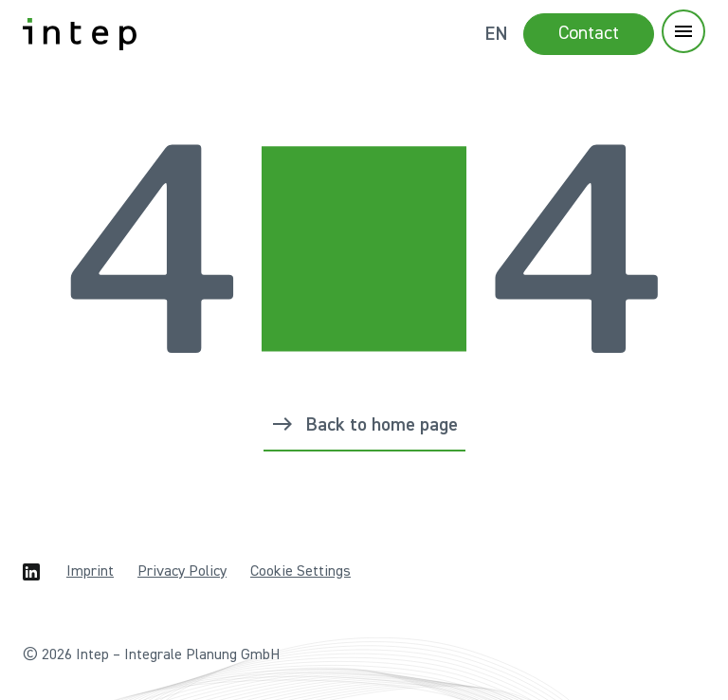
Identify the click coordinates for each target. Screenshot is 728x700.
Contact (589, 33)
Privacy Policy (182, 572)
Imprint (90, 572)
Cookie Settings (300, 572)
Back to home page (382, 425)
